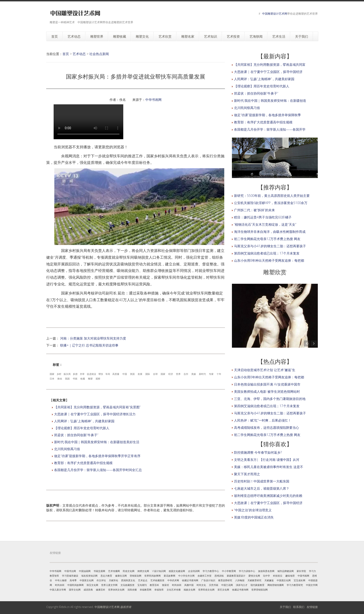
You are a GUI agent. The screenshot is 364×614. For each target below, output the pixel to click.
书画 (75, 379)
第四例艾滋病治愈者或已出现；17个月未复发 (267, 253)
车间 (108, 374)
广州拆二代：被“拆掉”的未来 (254, 210)
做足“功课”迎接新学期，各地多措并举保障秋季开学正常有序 (97, 456)
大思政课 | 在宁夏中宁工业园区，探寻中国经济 (268, 72)
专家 (211, 374)
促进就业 (91, 374)
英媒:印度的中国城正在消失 (254, 517)
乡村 (59, 374)
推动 (60, 379)
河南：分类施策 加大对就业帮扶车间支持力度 (93, 338)
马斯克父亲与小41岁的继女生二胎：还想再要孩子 (270, 246)
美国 (132, 374)
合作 (186, 374)
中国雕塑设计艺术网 (275, 14)
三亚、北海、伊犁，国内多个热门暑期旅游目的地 (270, 399)
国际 (148, 374)
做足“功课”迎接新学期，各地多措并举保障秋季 (267, 115)
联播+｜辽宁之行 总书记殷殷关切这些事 (89, 345)
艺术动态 (79, 54)
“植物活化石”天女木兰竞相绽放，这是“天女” (265, 224)
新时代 (202, 374)
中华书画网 (153, 100)
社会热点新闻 (99, 54)
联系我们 (299, 607)
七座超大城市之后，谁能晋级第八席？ (262, 488)
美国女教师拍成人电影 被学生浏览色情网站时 (267, 391)
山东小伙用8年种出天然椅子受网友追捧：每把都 (269, 260)
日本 (52, 379)
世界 (178, 374)
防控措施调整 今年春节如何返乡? (258, 452)
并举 (82, 374)
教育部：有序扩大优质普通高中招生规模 (83, 463)
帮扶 (101, 374)
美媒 (194, 374)
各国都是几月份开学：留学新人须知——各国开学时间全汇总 (98, 470)
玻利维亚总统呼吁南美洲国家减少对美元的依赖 (268, 496)
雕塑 (90, 379)
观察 (98, 379)
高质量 (116, 374)
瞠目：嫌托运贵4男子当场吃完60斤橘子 (263, 217)
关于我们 (285, 607)
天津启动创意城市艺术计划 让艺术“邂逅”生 (265, 370)
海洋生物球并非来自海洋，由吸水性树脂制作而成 (270, 232)
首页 (66, 54)
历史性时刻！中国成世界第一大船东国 (262, 481)
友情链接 (312, 607)
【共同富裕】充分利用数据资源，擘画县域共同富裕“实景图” (97, 407)
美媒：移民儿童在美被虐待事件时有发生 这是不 (269, 467)
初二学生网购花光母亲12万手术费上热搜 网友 (267, 239)
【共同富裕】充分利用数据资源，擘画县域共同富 (270, 64)
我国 (67, 379)
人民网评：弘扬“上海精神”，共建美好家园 (84, 421)
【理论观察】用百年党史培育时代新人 (82, 428)
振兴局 (67, 374)
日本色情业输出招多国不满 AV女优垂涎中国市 (267, 384)
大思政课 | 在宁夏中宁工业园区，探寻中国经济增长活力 (95, 414)
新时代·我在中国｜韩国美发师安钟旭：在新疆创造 (270, 101)
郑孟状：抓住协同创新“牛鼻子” (76, 435)
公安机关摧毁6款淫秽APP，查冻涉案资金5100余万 (271, 203)
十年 (219, 374)
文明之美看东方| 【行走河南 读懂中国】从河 (267, 460)
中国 (125, 374)
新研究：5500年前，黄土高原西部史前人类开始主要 (272, 196)
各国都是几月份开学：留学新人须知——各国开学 (270, 129)
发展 (140, 374)
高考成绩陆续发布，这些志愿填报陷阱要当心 (266, 427)
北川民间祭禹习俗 (67, 449)
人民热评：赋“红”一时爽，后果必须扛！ (263, 420)
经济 (171, 374)
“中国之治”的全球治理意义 (253, 510)
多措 (75, 374)
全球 (155, 374)
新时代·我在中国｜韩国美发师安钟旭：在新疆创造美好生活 (97, 442)
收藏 (83, 379)
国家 (52, 374)
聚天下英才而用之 (247, 474)
